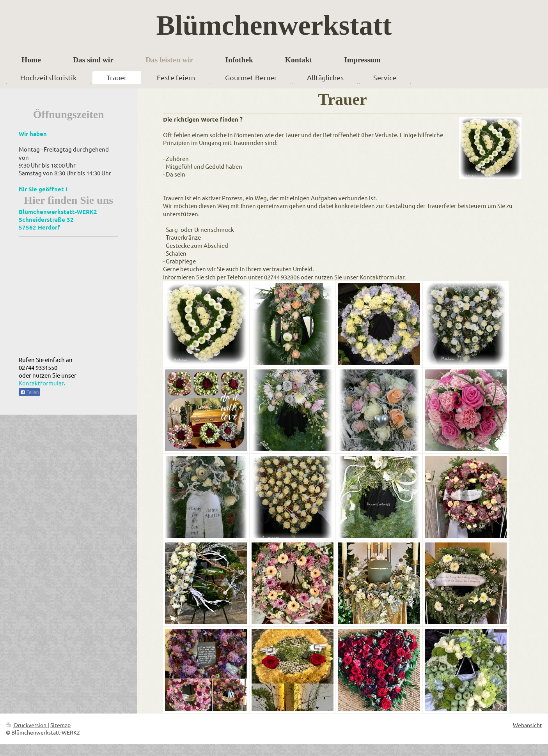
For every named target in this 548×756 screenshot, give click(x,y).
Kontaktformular (382, 277)
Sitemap (60, 725)
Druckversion (27, 725)
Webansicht (528, 725)
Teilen (29, 392)
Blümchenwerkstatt (274, 25)
